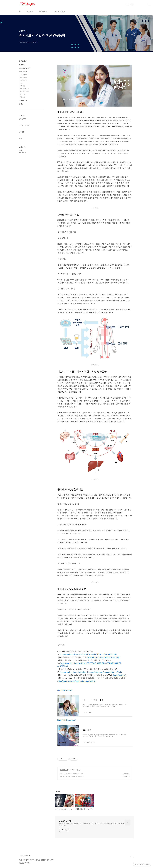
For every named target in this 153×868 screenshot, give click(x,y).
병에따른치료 (23, 72)
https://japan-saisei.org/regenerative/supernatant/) (77, 681)
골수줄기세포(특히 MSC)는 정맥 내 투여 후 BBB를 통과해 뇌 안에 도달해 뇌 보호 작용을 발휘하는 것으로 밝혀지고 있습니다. (92, 825)
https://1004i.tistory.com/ (67, 720)
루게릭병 (22, 86)
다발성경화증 (24, 80)
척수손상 (22, 94)
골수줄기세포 (44, 12)
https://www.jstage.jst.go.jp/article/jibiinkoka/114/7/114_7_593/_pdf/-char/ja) (89, 654)
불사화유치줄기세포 (25, 68)
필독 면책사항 (23, 119)
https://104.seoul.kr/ (65, 690)
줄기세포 (30, 12)
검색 (127, 4)
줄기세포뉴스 (64, 770)
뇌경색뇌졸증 (24, 75)
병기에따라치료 (60, 12)
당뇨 (21, 83)
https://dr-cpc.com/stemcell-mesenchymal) (104, 657)
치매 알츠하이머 (24, 91)
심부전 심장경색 (24, 89)
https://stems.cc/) (120, 675)
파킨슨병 (22, 97)
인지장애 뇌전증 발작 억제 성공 (70, 774)
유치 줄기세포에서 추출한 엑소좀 (71, 776)
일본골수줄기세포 (66, 821)
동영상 (21, 104)
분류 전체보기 (23, 61)
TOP (132, 857)
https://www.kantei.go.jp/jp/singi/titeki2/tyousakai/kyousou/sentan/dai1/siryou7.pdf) (91, 672)
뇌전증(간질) (23, 78)
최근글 (21, 125)
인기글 (27, 125)
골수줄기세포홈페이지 (25, 856)
